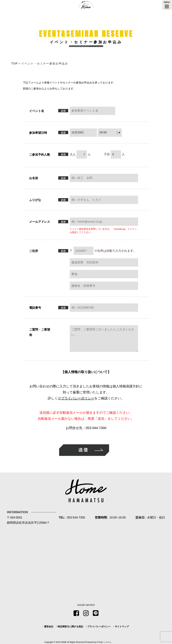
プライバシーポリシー (78, 398)
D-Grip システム (104, 642)
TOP (14, 64)
